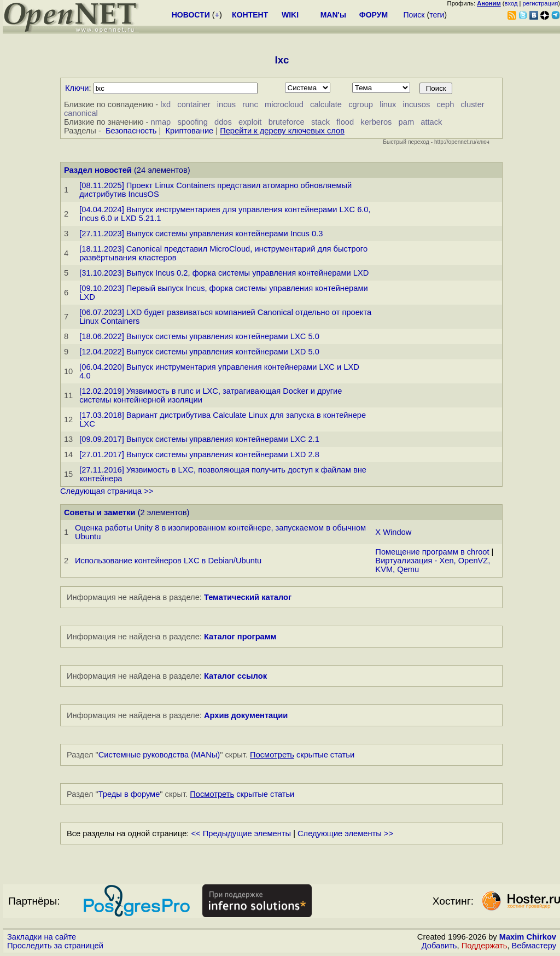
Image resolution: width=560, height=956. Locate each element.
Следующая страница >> (107, 491)
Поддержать (485, 946)
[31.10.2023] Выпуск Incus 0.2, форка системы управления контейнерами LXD (224, 273)
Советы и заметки (100, 512)
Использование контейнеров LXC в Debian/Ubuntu (168, 561)
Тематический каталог (248, 597)
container (194, 104)
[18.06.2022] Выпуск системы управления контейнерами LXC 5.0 (199, 336)
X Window (393, 532)
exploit (250, 122)
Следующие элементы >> (345, 833)
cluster (473, 104)
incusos (417, 104)
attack (431, 122)
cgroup (361, 104)
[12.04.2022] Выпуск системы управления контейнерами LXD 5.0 (199, 352)
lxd (165, 104)
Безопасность (131, 131)
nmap (161, 122)
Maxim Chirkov (528, 937)
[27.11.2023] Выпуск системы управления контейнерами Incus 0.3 (201, 234)
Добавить (439, 946)
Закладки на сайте (42, 937)
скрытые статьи (302, 755)
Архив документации (246, 715)
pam (407, 122)
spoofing (192, 122)
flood (345, 122)
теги (437, 15)
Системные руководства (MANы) (159, 755)
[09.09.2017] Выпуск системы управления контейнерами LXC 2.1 (199, 439)
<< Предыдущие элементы (241, 833)
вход (511, 3)
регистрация (541, 3)
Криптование (190, 131)
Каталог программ (240, 637)
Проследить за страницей (55, 946)
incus (226, 104)
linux (388, 104)
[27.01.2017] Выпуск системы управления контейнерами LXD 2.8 (199, 454)
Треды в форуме (129, 794)
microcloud (284, 104)
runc (250, 104)
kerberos (376, 122)
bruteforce (287, 122)
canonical (81, 113)
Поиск (414, 15)
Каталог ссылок (235, 676)
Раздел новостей (98, 170)
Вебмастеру (534, 946)
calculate (326, 104)
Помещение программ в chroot (432, 552)
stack (320, 122)
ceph (446, 104)
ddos (223, 122)
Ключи (77, 88)
